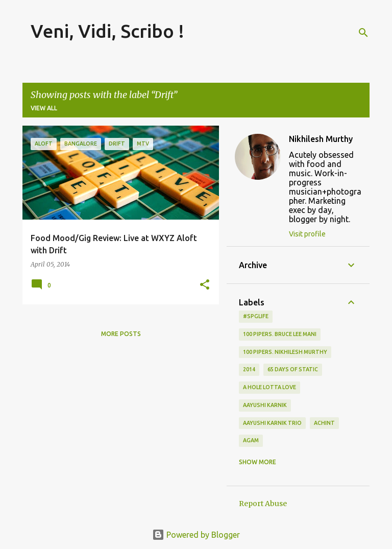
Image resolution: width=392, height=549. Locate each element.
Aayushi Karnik (265, 405)
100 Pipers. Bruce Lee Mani (280, 334)
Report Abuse (263, 504)
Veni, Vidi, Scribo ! (107, 31)
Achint (324, 423)
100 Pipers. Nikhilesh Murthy (285, 352)
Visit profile (307, 234)
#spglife (256, 316)
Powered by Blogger (196, 535)
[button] (205, 285)
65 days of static (293, 369)
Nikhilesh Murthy (321, 139)
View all (44, 108)
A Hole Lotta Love (269, 387)
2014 (249, 369)
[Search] (363, 33)
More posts (121, 334)
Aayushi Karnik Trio (272, 423)
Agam (251, 440)
